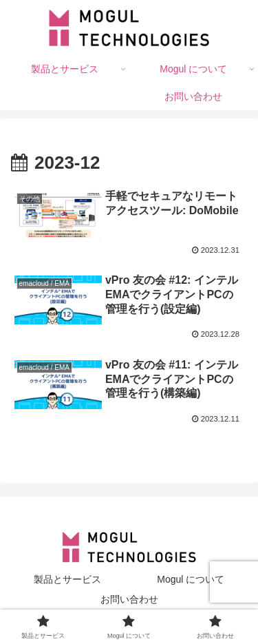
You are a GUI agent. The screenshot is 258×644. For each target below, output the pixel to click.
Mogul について (191, 579)
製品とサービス (67, 579)
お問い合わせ (129, 599)
